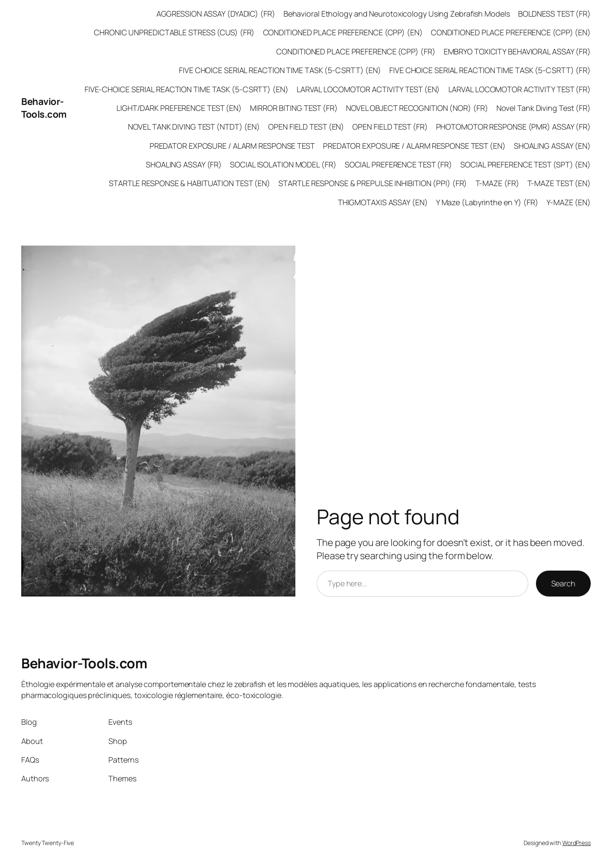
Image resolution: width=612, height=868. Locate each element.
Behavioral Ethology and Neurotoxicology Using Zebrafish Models (397, 14)
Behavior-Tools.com (44, 108)
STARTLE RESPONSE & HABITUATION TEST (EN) (190, 183)
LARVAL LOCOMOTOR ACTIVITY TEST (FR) (520, 89)
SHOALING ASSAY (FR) (184, 164)
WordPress (577, 843)
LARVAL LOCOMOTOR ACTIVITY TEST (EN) (368, 89)
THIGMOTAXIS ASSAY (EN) (383, 202)
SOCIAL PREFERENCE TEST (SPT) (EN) (526, 164)
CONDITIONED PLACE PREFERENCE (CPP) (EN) (343, 32)
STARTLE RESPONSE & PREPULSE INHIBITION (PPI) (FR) (373, 183)
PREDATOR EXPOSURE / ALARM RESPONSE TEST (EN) (414, 146)
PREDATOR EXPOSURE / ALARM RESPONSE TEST (232, 146)
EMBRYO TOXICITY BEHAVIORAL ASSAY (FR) (517, 51)
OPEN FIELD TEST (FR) (390, 127)
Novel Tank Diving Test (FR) (544, 108)
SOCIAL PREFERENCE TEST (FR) (398, 164)
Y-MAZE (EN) (569, 202)
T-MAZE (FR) (497, 183)
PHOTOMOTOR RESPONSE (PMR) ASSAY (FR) (513, 127)
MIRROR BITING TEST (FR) (294, 108)
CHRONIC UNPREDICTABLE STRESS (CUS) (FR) (174, 32)
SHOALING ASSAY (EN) (552, 146)
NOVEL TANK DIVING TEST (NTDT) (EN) (194, 127)
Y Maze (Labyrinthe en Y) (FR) (487, 202)
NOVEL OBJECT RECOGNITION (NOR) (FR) (417, 108)
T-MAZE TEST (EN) (559, 183)
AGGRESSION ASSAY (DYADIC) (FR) (216, 14)
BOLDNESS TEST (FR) (554, 14)
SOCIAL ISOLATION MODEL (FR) (283, 164)
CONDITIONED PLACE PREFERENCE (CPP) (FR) (356, 51)
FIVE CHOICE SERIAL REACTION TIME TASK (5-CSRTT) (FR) (490, 70)
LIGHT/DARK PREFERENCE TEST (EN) (179, 108)
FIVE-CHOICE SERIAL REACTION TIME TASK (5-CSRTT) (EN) (187, 89)
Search (563, 583)
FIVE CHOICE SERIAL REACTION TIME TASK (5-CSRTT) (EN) (280, 70)
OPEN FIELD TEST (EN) (306, 127)
